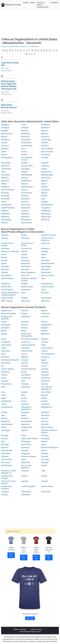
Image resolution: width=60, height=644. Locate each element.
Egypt (44, 360)
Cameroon (26, 342)
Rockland (25, 199)
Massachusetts (6, 71)
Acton (24, 125)
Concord (5, 146)
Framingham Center (27, 159)
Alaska (24, 235)
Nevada (4, 272)
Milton (4, 184)
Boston (4, 137)
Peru (3, 441)
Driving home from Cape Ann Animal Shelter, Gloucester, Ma (9, 85)
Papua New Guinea (30, 438)
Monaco (45, 418)
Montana (25, 269)
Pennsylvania (47, 284)
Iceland (44, 384)
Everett (24, 154)
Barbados (5, 328)
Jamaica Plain (27, 166)
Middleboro (26, 181)
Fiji (2, 366)
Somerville (26, 205)
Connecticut (26, 248)
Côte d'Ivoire (27, 351)
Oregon (25, 284)
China (4, 348)
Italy (23, 395)
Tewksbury (46, 211)
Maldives (45, 412)
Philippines (26, 441)
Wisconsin (26, 301)
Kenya (24, 401)
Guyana (5, 381)
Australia (25, 322)
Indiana (25, 257)
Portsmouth (26, 193)
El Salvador (6, 363)
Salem (4, 202)
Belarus (25, 328)
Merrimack (46, 178)
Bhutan (44, 331)
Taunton (25, 211)
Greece (4, 375)
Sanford (25, 202)
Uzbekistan (26, 492)
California (45, 243)
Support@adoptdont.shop (30, 632)
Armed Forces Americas (47, 239)
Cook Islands (47, 348)
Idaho (44, 254)
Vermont (45, 293)
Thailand (25, 471)
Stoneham (26, 208)
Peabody (5, 193)
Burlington (26, 140)
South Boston (47, 205)
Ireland (24, 392)
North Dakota (7, 278)
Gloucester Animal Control (9, 106)
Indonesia (26, 387)
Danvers (45, 146)
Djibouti (25, 357)
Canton (4, 143)
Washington (46, 298)
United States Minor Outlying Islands (10, 294)
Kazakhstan (6, 401)
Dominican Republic (10, 360)
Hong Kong (6, 384)
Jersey (24, 398)
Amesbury (46, 125)
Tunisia (24, 476)
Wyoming (45, 301)
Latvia (4, 404)
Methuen (5, 181)
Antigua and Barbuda (7, 318)
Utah (23, 293)
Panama (5, 438)
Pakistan (45, 435)
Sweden (45, 462)
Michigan (5, 266)
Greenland (26, 375)
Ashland (25, 128)
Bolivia (4, 334)
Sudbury (5, 211)
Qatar (44, 444)
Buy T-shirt (11, 555)
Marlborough (47, 175)
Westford (25, 217)
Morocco (45, 421)
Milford (44, 181)
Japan (4, 398)
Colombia (25, 348)
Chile (43, 345)
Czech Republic (48, 354)
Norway (5, 435)
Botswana (45, 334)
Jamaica (45, 395)
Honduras (45, 381)
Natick (44, 184)
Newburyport (27, 187)
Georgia (45, 251)
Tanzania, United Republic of (9, 472)
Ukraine (45, 481)
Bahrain (25, 325)
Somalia (45, 456)
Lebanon (25, 404)
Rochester (6, 199)
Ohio (43, 278)
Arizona (5, 238)
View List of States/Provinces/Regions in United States (20, 46)
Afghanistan (7, 310)
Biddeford (26, 134)
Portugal (5, 444)
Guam (4, 254)
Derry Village (47, 149)
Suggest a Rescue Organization (43, 5)
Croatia (44, 351)
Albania (25, 310)
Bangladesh (46, 325)
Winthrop (45, 220)
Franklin (45, 157)
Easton (4, 154)
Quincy (44, 193)
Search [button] (26, 3)
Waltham (25, 214)
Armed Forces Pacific (27, 244)
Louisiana (45, 260)
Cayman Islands (28, 345)
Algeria (44, 310)
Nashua (25, 184)
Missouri (5, 269)
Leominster (6, 169)
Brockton (45, 137)
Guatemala (26, 378)
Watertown (46, 214)
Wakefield (5, 214)
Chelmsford (26, 143)
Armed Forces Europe (7, 244)
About (33, 3)
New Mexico (7, 275)
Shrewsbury (6, 205)
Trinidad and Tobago (7, 477)
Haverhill (5, 166)
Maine (4, 263)
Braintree (25, 137)
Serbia (44, 450)
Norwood (45, 190)
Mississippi (46, 266)
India (3, 387)
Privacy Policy (37, 629)
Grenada (45, 375)
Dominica (45, 357)
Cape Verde (6, 345)
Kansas (4, 260)
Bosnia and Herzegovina (27, 335)
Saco (43, 199)
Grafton (25, 163)
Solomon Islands (29, 456)
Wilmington (6, 220)
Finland (24, 366)
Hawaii (24, 254)
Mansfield (5, 175)
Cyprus (24, 354)
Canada (44, 342)
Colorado (5, 248)
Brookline (5, 140)
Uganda (25, 481)
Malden (25, 172)
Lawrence (45, 166)
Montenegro (27, 421)
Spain (24, 459)
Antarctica (46, 313)
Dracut (24, 152)
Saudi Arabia (7, 450)
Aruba (4, 322)
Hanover (45, 163)
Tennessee (26, 290)
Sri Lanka (45, 459)
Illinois (4, 257)
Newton (45, 187)
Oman (24, 435)
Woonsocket (27, 223)
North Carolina (48, 275)
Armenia (45, 316)
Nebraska (45, 269)
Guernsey (45, 378)
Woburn (5, 223)
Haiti (23, 381)
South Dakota (7, 290)
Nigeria (24, 430)
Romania (25, 447)
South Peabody (8, 208)
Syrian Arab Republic (26, 466)
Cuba (3, 354)
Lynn (3, 172)
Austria (44, 322)
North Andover (8, 190)
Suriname (5, 462)
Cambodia (6, 342)
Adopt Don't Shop (11, 5)
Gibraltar (45, 372)
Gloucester (5, 68)
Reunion (5, 447)
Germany (5, 372)
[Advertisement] (30, 23)
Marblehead (27, 175)
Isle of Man (46, 392)
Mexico (4, 418)
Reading (25, 196)
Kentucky (25, 260)
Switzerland (6, 465)
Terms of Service (20, 629)
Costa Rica (6, 351)
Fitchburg (45, 154)
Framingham (7, 157)
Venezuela (46, 492)
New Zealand (47, 427)
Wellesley (5, 217)
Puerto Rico (6, 287)
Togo (43, 471)
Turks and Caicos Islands (9, 482)
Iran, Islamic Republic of (47, 388)
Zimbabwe (26, 495)
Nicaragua (6, 430)
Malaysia (25, 412)
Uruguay (5, 492)
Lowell (44, 169)
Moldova (25, 418)
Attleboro (45, 128)
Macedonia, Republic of (26, 408)
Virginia (25, 298)
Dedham (5, 149)
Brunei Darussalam (30, 339)
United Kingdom (28, 486)
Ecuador (25, 360)
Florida (24, 251)
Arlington (5, 128)
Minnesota (26, 266)
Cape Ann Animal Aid (10, 64)
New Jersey (46, 272)
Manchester (46, 172)
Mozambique (7, 424)
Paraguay (45, 438)
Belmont (25, 131)
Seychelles (6, 453)
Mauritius (45, 415)
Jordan (44, 398)
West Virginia (7, 301)
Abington (5, 125)
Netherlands (27, 427)
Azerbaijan (6, 325)
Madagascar (47, 407)
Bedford (5, 131)
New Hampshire (28, 272)
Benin (24, 331)
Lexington (26, 169)
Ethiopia (45, 363)
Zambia (4, 495)
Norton (24, 190)
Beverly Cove (7, 134)
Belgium (45, 328)
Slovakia (45, 453)
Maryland (25, 263)
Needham (5, 187)
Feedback (54, 3)
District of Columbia (10, 251)
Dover (4, 152)
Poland (44, 441)
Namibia (45, 424)
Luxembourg (7, 407)
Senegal (25, 450)
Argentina (26, 316)
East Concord (47, 152)
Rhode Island (27, 287)
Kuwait (44, 401)
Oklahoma (6, 284)
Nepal (4, 427)
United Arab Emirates (6, 487)
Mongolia (5, 421)
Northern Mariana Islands (29, 279)
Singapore (26, 453)
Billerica (45, 134)
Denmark (5, 357)
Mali (3, 415)
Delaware (45, 248)
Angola (24, 313)
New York (25, 275)
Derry (24, 149)
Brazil (4, 339)
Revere (44, 196)
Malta (24, 415)
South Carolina (48, 287)
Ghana (24, 372)
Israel (4, 395)
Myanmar (25, 424)
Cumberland (27, 146)
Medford (5, 178)
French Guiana (8, 369)
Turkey (44, 476)
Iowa (43, 257)
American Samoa (49, 235)
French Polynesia (29, 369)
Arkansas (25, 238)
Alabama (5, 235)
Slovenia (5, 456)
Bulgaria (45, 339)
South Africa (7, 459)
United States (47, 486)
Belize (4, 331)
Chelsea (45, 143)
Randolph (5, 196)
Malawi (4, 412)
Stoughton (46, 208)
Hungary (25, 384)
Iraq (3, 392)
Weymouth (46, 217)
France (44, 366)
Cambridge (46, 140)
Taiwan (44, 465)
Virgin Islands (7, 298)
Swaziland (26, 462)
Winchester (26, 220)
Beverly (44, 131)
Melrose (25, 178)
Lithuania (45, 404)
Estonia (24, 363)
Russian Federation (50, 447)
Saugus (44, 202)
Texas (44, 290)
